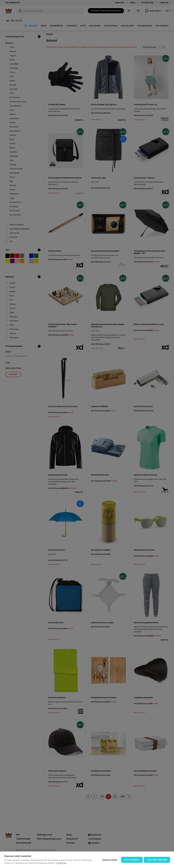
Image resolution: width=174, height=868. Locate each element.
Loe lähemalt (61, 863)
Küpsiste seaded (110, 860)
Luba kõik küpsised (157, 860)
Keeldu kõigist (132, 860)
